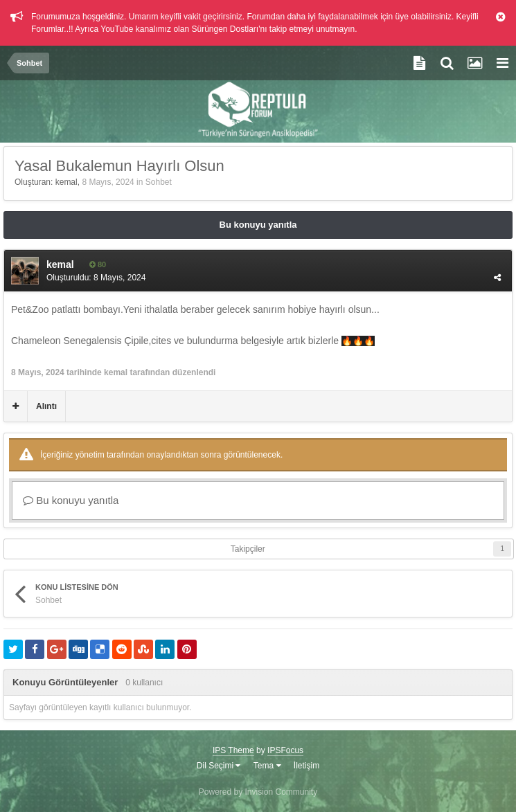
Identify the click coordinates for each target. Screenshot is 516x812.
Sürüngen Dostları (225, 29)
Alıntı (46, 406)
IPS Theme (233, 750)
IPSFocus (285, 750)
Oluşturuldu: (96, 278)
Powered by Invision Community (258, 792)
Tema (267, 766)
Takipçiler (248, 549)
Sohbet (159, 182)
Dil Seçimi (219, 766)
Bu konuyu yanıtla (258, 225)
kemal (66, 182)
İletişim (306, 766)
